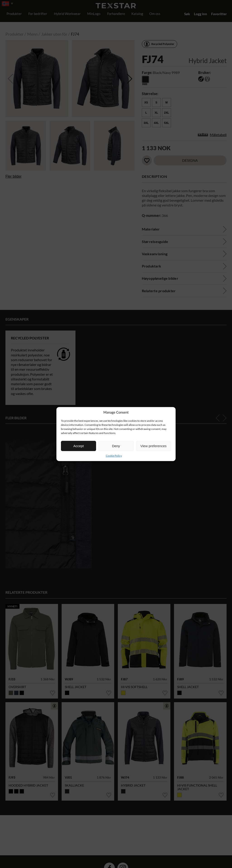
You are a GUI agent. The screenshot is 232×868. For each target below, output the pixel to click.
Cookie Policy (114, 456)
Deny (116, 446)
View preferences (154, 446)
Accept (79, 446)
